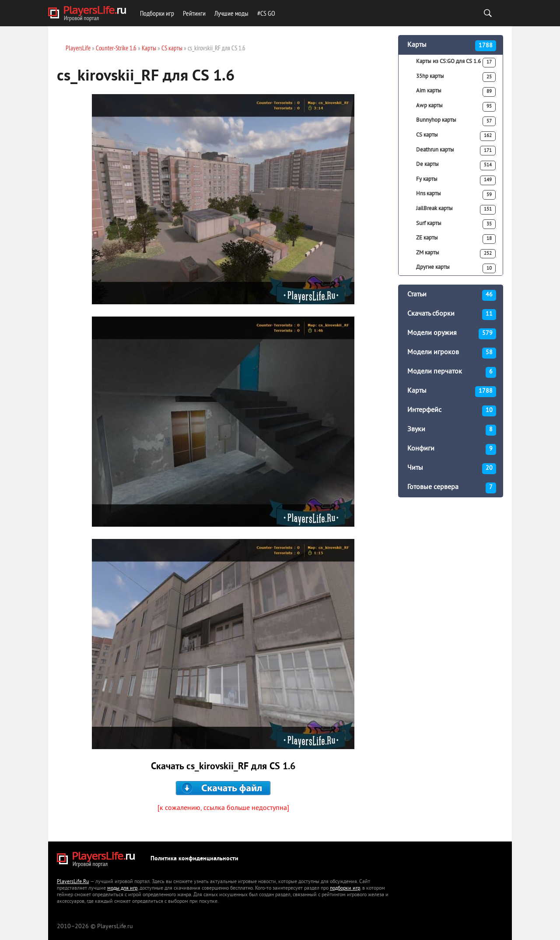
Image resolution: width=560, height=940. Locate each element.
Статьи (452, 295)
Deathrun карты (456, 151)
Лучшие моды (231, 13)
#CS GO (266, 13)
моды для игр (122, 889)
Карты (452, 46)
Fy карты (456, 180)
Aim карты (456, 92)
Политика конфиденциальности (194, 859)
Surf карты (456, 224)
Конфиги (452, 449)
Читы (452, 469)
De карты (456, 165)
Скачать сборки (452, 315)
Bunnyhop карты (456, 121)
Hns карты (456, 195)
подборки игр (345, 889)
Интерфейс (452, 411)
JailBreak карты (456, 210)
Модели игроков (452, 353)
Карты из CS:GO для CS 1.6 (456, 63)
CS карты (456, 136)
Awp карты (456, 107)
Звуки (452, 430)
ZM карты (456, 254)
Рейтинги (194, 13)
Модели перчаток (452, 372)
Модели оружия (452, 334)
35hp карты (456, 77)
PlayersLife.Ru (73, 882)
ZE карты (456, 239)
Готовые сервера (452, 488)
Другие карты (456, 268)
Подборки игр (157, 13)
